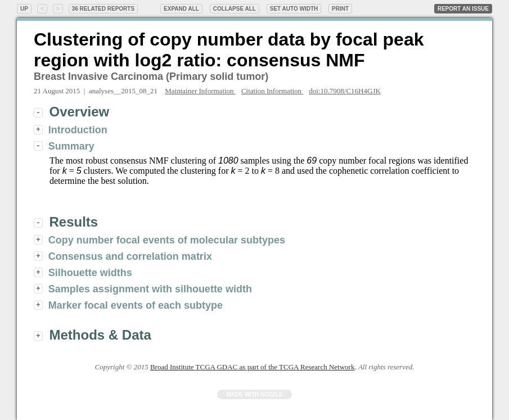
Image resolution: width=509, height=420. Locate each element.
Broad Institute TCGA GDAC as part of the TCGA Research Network (252, 367)
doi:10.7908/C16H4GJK (344, 91)
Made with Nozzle (254, 394)
